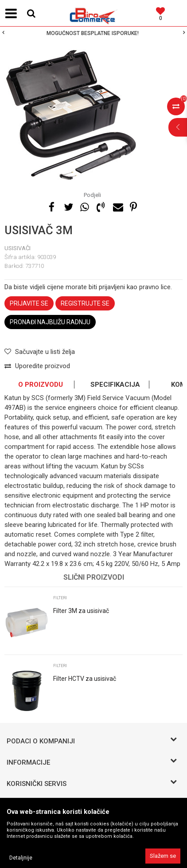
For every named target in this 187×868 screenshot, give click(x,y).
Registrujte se (85, 303)
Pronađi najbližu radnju (50, 322)
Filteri (60, 598)
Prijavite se (29, 303)
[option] (93, 33)
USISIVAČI (18, 248)
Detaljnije (21, 858)
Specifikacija (115, 385)
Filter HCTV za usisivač (85, 679)
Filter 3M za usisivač (81, 611)
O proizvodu (41, 385)
